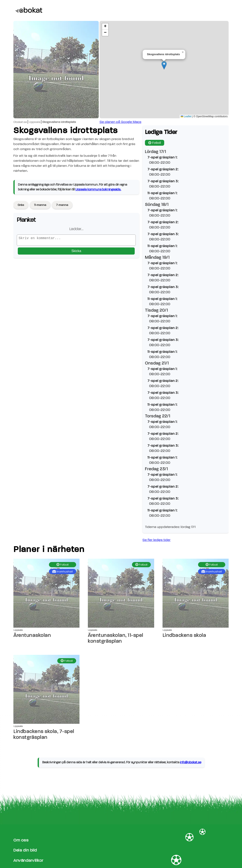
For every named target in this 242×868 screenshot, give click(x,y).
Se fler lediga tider (156, 540)
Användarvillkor (28, 860)
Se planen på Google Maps (120, 122)
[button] (164, 65)
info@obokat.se (191, 762)
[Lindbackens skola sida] (196, 593)
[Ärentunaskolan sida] (46, 593)
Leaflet (186, 116)
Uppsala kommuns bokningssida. (98, 189)
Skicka (76, 253)
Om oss (21, 840)
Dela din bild (25, 850)
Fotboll (155, 143)
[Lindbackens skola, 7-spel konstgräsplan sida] (46, 689)
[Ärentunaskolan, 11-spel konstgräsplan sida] (121, 593)
